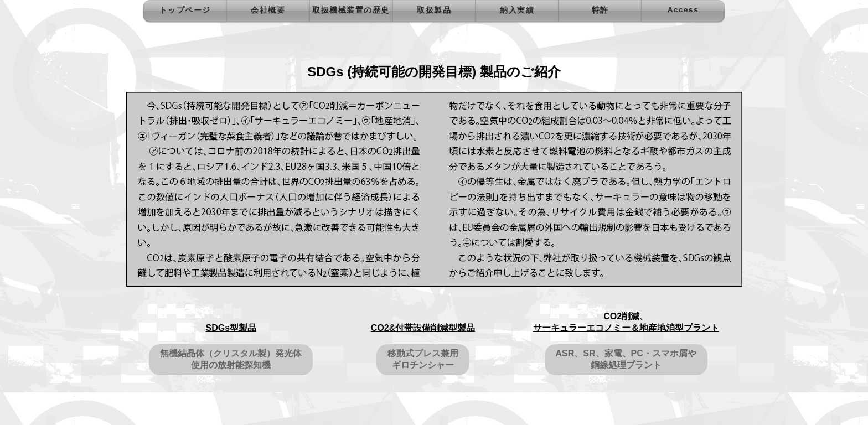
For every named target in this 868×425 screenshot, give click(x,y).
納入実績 (517, 10)
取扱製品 (434, 10)
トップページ (185, 10)
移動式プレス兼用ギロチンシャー (423, 359)
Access (683, 10)
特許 (600, 10)
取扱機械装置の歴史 (351, 10)
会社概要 (268, 10)
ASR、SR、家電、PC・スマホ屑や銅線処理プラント (626, 359)
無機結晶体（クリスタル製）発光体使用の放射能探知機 (231, 359)
